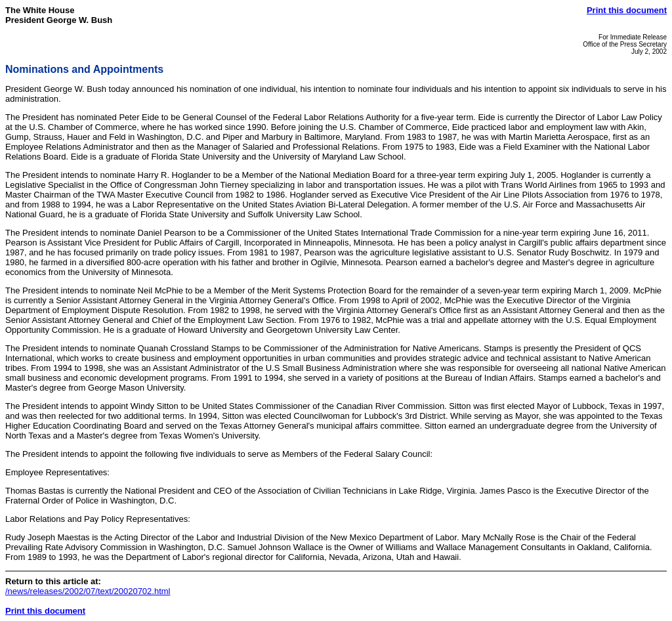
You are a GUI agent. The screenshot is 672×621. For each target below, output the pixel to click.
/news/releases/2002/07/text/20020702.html (88, 591)
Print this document (627, 10)
